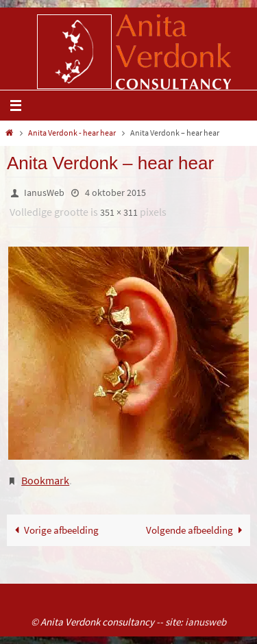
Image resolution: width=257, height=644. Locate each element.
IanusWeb (44, 193)
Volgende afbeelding (197, 530)
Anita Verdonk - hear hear (72, 133)
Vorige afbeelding (54, 530)
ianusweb (206, 622)
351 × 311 (119, 212)
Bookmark (45, 480)
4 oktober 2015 (115, 193)
